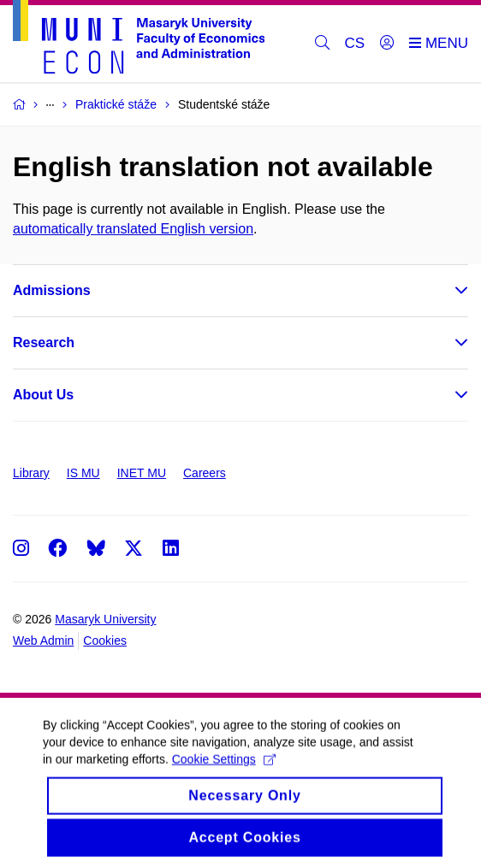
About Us (43, 395)
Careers (205, 473)
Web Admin (43, 641)
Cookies (105, 641)
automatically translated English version (133, 229)
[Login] (387, 44)
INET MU (142, 473)
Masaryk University (105, 619)
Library (31, 473)
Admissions (52, 290)
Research (44, 342)
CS (355, 43)
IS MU (83, 473)
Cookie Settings (224, 772)
